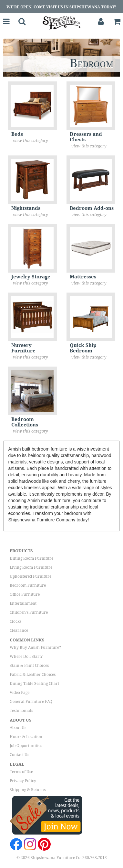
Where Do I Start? (26, 657)
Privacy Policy (23, 781)
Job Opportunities (26, 746)
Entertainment (23, 603)
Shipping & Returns (28, 790)
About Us (18, 728)
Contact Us (19, 755)
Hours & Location (26, 737)
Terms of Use (21, 772)
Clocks (15, 621)
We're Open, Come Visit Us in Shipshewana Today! (61, 7)
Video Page (20, 693)
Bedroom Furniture (28, 585)
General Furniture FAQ (31, 702)
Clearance (19, 630)
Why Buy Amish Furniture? (35, 648)
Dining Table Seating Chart (34, 684)
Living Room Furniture (31, 567)
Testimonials (21, 711)
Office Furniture (25, 594)
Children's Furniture (29, 612)
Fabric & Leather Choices (33, 675)
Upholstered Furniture (31, 576)
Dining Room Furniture (31, 558)
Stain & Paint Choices (29, 666)
